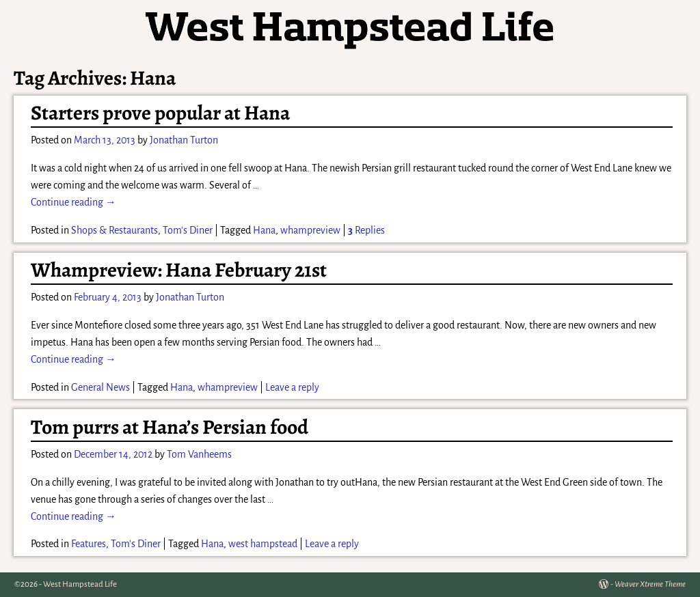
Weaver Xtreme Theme (650, 584)
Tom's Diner (188, 230)
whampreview (310, 230)
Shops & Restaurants (115, 230)
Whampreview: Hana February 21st (179, 270)
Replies (366, 230)
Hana (264, 230)
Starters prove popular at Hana (160, 113)
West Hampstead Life (80, 584)
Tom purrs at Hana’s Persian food (170, 427)
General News (100, 387)
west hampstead (263, 544)
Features (89, 544)
